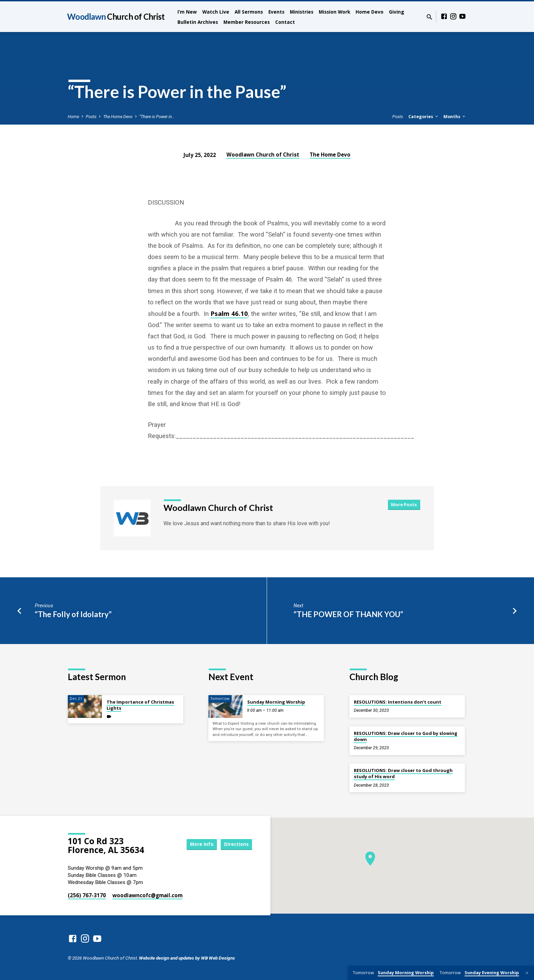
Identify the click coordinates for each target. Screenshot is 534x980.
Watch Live (216, 12)
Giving (397, 12)
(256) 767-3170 (87, 895)
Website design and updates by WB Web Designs (187, 958)
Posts (91, 117)
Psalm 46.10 (229, 313)
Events (276, 12)
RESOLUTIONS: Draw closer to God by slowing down (406, 736)
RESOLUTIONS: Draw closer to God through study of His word (403, 773)
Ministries (302, 12)
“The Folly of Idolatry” (73, 614)
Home (73, 117)
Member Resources (247, 22)
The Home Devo (118, 117)
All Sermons (249, 12)
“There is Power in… (157, 117)
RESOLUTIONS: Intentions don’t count (398, 702)
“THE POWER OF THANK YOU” (348, 614)
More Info (197, 844)
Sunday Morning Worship (276, 702)
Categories (424, 117)
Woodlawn (116, 17)
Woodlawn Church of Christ (263, 155)
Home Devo (370, 12)
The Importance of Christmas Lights (140, 705)
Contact (285, 22)
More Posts (404, 504)
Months (455, 117)
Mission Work (334, 12)
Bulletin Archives (198, 22)
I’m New (187, 12)
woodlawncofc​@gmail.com (147, 895)
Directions (235, 844)
